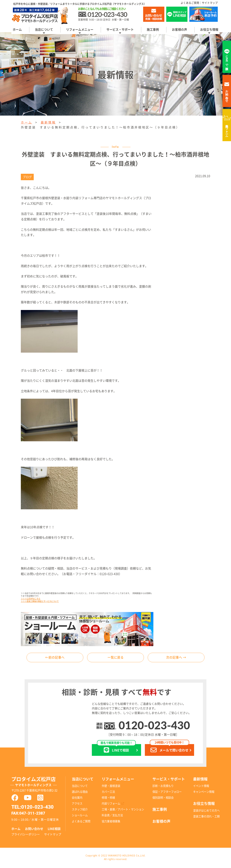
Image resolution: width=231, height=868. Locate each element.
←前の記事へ (55, 658)
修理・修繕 (108, 799)
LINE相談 (54, 830)
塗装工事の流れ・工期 (206, 817)
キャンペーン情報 (204, 793)
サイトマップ (210, 3)
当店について (44, 30)
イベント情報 (201, 787)
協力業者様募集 (111, 822)
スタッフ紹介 (80, 810)
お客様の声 (179, 30)
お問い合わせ (34, 830)
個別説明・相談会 (163, 799)
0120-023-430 (154, 726)
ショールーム (80, 816)
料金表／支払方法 (112, 816)
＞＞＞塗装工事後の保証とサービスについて (40, 601)
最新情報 (48, 122)
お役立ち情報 (209, 30)
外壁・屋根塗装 (111, 787)
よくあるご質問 (190, 3)
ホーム (17, 30)
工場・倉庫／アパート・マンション (123, 810)
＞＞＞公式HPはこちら (31, 599)
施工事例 (153, 30)
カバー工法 (108, 793)
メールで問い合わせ (169, 749)
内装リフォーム (227, 129)
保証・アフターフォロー (167, 793)
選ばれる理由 (80, 793)
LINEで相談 (116, 749)
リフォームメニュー (80, 30)
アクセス (77, 804)
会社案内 (77, 799)
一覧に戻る (115, 658)
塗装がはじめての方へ (206, 811)
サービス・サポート (120, 30)
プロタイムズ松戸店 (38, 783)
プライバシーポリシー (26, 835)
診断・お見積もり (163, 787)
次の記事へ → (176, 658)
